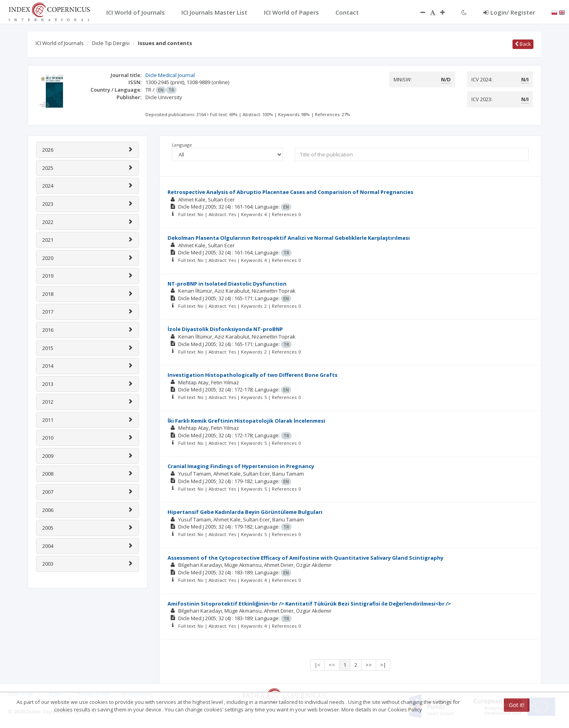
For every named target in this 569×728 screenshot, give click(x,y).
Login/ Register (509, 12)
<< (332, 665)
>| (383, 665)
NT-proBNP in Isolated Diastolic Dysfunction (227, 284)
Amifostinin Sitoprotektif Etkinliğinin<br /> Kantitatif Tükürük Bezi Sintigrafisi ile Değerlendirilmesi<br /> (309, 604)
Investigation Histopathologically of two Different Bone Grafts (252, 375)
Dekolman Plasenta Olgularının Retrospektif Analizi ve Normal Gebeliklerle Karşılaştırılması (289, 238)
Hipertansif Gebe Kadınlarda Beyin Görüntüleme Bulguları (245, 512)
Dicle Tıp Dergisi (111, 43)
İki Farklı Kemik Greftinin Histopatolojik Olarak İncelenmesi (246, 421)
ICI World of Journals (60, 43)
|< (317, 665)
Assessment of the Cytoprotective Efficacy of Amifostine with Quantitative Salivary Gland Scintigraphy (305, 558)
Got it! (517, 705)
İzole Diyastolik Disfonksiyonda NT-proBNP (225, 329)
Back (523, 44)
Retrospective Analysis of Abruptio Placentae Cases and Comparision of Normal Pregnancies (290, 192)
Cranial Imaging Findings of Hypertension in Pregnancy (241, 466)
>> (369, 665)
